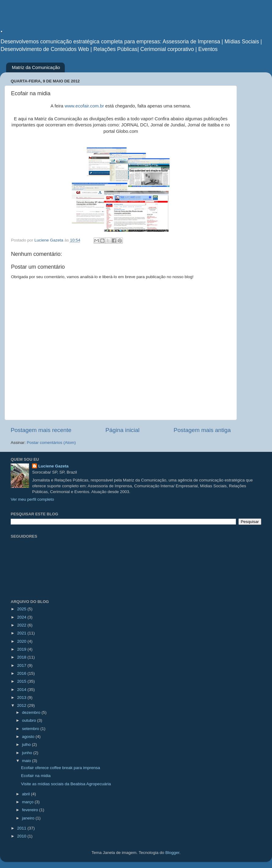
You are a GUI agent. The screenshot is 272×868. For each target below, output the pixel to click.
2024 (22, 617)
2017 (22, 665)
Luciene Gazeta (53, 466)
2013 (22, 697)
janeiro (29, 818)
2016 (22, 673)
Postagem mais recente (41, 430)
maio (27, 761)
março (28, 802)
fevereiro (31, 810)
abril (26, 794)
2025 (22, 609)
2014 (22, 690)
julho (27, 745)
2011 (22, 828)
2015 (22, 681)
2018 (22, 657)
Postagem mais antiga (202, 430)
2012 (22, 705)
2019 (22, 649)
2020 (22, 641)
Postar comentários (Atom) (51, 443)
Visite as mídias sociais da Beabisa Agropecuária (66, 784)
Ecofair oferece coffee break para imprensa (61, 768)
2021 (22, 633)
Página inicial (122, 430)
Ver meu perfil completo (32, 499)
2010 (22, 836)
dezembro (32, 712)
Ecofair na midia (36, 776)
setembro (31, 729)
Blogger (172, 853)
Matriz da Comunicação (36, 67)
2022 (22, 625)
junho (28, 753)
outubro (30, 720)
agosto (29, 737)
